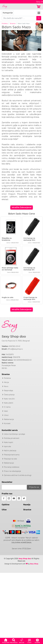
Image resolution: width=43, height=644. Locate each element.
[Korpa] (39, 7)
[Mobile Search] (39, 18)
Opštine (6, 505)
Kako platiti (9, 403)
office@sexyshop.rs (15, 349)
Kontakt (7, 423)
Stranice (13, 24)
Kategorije (8, 13)
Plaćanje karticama (12, 455)
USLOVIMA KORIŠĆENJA (21, 543)
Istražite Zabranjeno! (22, 207)
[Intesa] (21, 526)
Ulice (4, 510)
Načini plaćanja (10, 451)
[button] (6, 641)
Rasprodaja (8, 391)
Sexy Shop (34, 564)
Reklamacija (9, 419)
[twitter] (24, 498)
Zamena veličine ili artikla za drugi (18, 475)
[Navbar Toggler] (39, 13)
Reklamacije (9, 463)
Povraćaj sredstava (12, 467)
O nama (7, 407)
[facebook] (4, 498)
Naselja (27, 505)
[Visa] (27, 520)
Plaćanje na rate (10, 459)
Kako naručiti (9, 399)
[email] (16, 487)
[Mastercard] (19, 520)
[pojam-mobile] (19, 18)
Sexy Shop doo (14, 336)
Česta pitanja (9, 395)
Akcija (6, 382)
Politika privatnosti (12, 438)
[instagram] (9, 498)
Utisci (6, 415)
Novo (6, 386)
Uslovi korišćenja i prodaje (15, 434)
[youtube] (14, 498)
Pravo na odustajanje (12, 471)
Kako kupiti (9, 442)
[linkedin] (19, 498)
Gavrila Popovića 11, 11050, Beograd (16, 341)
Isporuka (7, 446)
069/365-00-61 (15, 346)
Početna (5, 24)
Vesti (6, 411)
